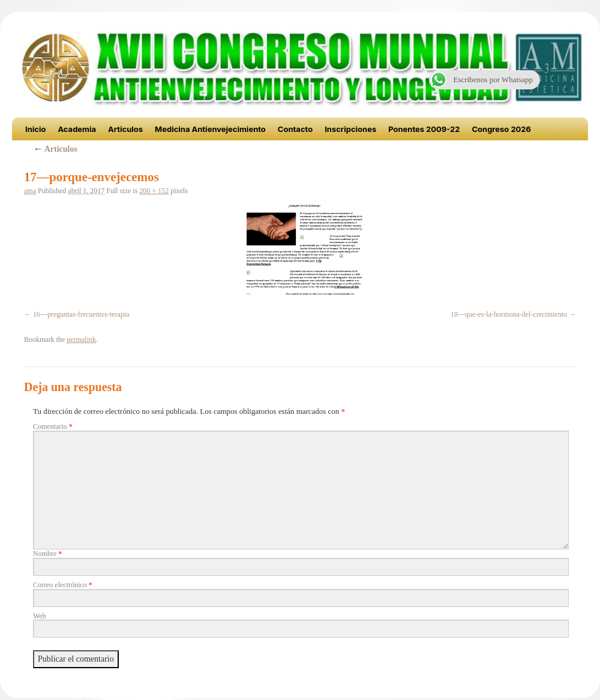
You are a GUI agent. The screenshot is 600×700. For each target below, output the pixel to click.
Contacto (295, 129)
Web (40, 616)
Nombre (47, 554)
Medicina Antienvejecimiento (210, 129)
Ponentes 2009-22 (424, 129)
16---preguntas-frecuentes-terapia (81, 314)
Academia (77, 129)
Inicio (35, 129)
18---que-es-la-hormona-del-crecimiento (509, 314)
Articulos (125, 129)
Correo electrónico (63, 585)
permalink (81, 340)
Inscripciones (350, 129)
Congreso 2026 (501, 129)
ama (30, 191)
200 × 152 (154, 191)
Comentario (53, 426)
